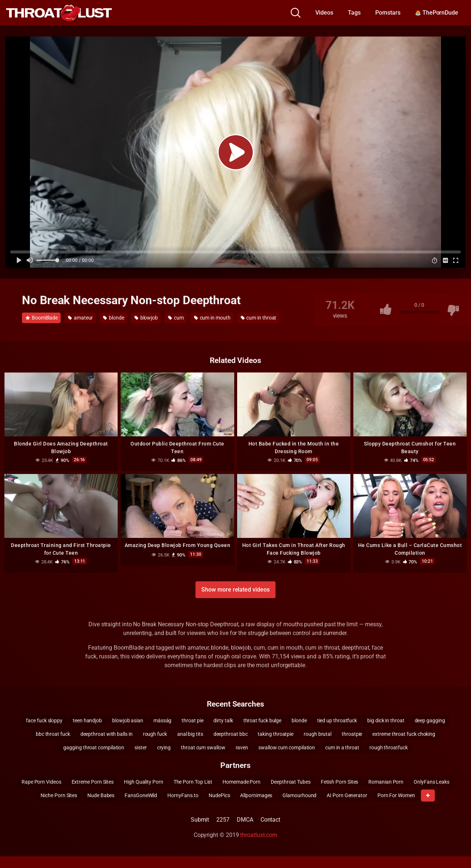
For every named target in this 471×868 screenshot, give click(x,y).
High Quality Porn (144, 782)
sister (141, 747)
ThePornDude (437, 13)
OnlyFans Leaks (432, 782)
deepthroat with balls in (107, 734)
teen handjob (87, 720)
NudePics (219, 795)
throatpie (352, 734)
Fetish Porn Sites (340, 782)
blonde (113, 318)
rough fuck (155, 734)
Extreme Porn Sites (93, 782)
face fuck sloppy (44, 720)
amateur (80, 318)
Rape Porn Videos (41, 782)
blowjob (146, 318)
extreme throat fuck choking (404, 734)
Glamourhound (299, 795)
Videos (324, 13)
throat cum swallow (203, 747)
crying (164, 747)
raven (242, 747)
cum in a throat (342, 747)
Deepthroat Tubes (291, 782)
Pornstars (388, 13)
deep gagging (430, 720)
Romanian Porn (386, 782)
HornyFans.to (183, 795)
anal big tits (190, 734)
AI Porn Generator (347, 795)
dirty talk (223, 720)
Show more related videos (235, 590)
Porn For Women (396, 795)
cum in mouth (212, 318)
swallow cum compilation (287, 747)
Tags (354, 13)
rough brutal (318, 734)
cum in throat (259, 318)
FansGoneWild (141, 795)
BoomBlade (42, 318)
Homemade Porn (242, 782)
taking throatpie (276, 734)
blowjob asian (128, 720)
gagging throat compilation (94, 747)
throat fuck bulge (263, 720)
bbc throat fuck (53, 734)
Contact (270, 820)
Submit (200, 820)
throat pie (192, 720)
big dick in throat (386, 720)
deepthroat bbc (231, 734)
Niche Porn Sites (59, 795)
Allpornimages (256, 795)
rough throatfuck (389, 747)
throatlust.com (259, 835)
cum (176, 318)
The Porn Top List (193, 782)
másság (163, 720)
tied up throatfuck (337, 720)
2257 (223, 820)
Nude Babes (101, 795)
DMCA (245, 820)
